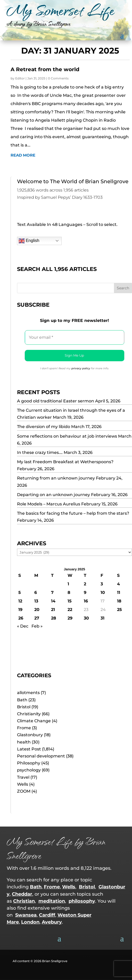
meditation (52, 901)
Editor (20, 78)
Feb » (37, 626)
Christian (24, 901)
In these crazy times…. (40, 452)
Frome (24, 728)
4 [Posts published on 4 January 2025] (118, 584)
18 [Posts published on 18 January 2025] (119, 601)
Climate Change (34, 721)
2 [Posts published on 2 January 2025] (85, 584)
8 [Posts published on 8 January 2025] (69, 592)
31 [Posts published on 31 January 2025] (102, 618)
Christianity (29, 714)
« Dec (23, 626)
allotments (28, 693)
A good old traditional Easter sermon (56, 401)
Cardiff (47, 915)
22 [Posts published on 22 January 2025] (70, 610)
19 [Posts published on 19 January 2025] (20, 610)
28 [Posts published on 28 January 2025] (54, 618)
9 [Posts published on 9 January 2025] (85, 592)
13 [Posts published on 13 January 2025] (36, 601)
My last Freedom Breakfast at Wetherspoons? (65, 462)
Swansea (26, 915)
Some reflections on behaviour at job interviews (67, 436)
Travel (23, 777)
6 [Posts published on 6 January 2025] (36, 592)
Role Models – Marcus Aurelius (49, 504)
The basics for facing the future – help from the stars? (73, 513)
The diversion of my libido (44, 427)
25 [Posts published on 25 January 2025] (119, 610)
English (29, 241)
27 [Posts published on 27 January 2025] (37, 618)
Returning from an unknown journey (56, 478)
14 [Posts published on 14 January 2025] (53, 601)
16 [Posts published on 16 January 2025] (86, 601)
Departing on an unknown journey (53, 495)
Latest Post (29, 749)
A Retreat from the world (45, 69)
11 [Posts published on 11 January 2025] (119, 592)
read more (23, 155)
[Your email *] (75, 337)
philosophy (82, 901)
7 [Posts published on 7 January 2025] (52, 592)
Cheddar (22, 894)
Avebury (52, 922)
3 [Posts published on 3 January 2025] (102, 584)
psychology (29, 770)
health (24, 742)
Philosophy (29, 763)
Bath (22, 700)
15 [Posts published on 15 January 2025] (70, 601)
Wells (23, 784)
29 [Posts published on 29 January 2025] (70, 618)
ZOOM (24, 791)
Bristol (24, 707)
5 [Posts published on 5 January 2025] (20, 592)
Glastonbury (30, 735)
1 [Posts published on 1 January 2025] (68, 584)
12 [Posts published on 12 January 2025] (20, 601)
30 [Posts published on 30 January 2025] (86, 618)
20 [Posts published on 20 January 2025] (37, 610)
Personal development (41, 756)
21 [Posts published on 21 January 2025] (53, 610)
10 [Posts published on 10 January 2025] (103, 592)
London (30, 922)
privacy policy (81, 368)
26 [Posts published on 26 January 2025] (21, 618)
